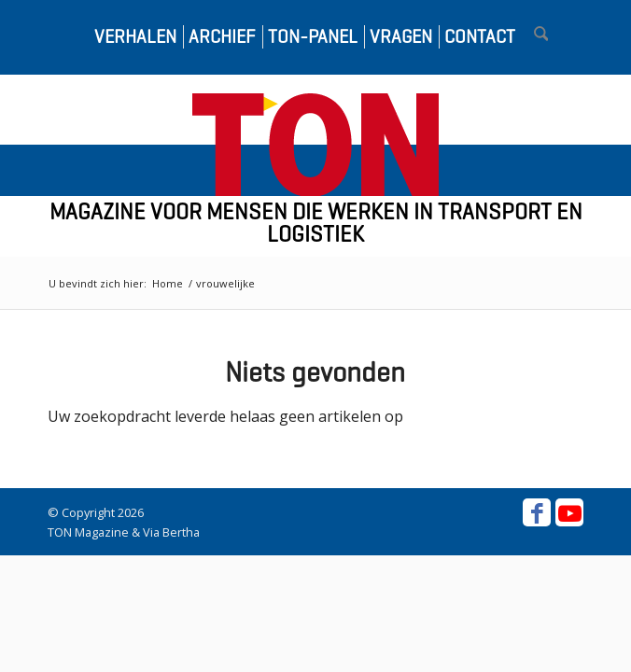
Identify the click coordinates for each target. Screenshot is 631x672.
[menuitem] (130, 37)
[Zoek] (532, 37)
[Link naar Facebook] (537, 512)
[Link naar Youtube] (569, 512)
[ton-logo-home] (315, 145)
